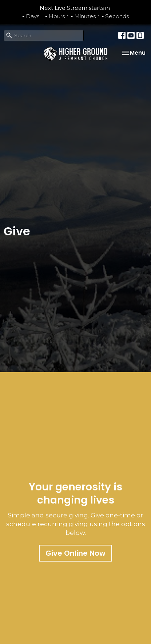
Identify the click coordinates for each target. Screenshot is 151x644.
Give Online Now (75, 553)
